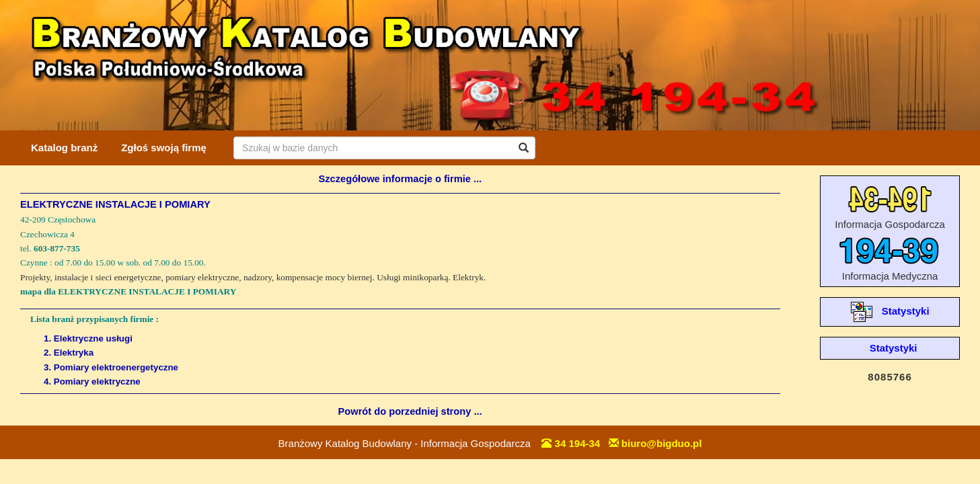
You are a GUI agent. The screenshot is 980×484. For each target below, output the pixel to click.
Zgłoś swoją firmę (164, 148)
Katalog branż (64, 148)
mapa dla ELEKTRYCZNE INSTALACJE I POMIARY (128, 291)
